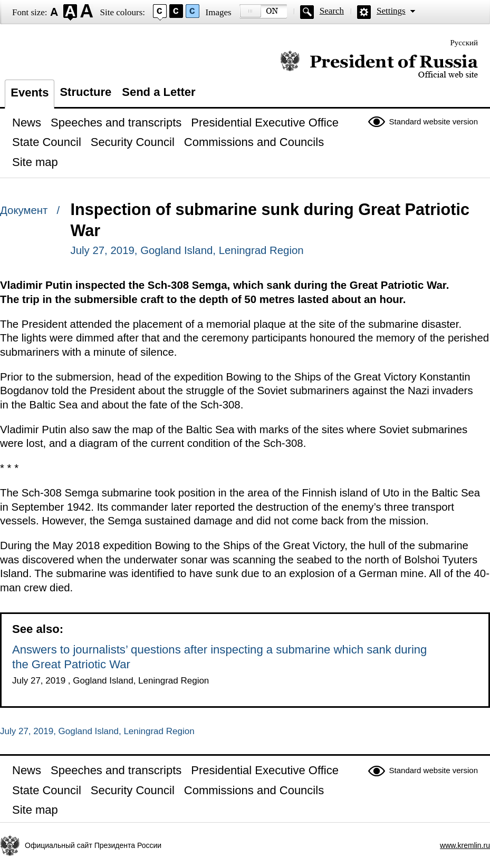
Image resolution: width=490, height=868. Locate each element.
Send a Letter (158, 92)
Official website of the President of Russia (379, 65)
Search (332, 11)
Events (30, 92)
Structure (85, 92)
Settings (391, 11)
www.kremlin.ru (465, 845)
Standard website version (434, 121)
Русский (464, 43)
